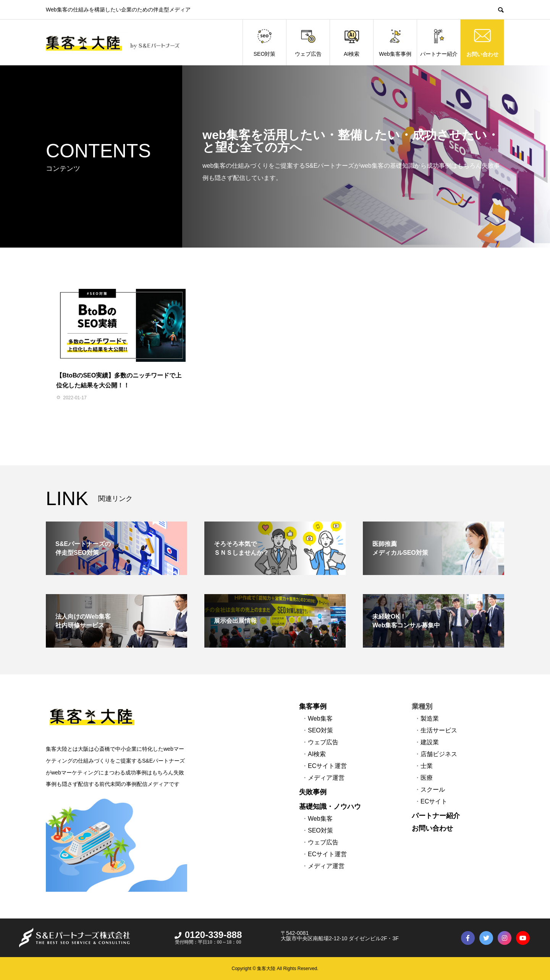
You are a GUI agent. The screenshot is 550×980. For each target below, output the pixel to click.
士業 (427, 766)
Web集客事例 (395, 43)
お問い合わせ (482, 54)
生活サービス (439, 730)
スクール (433, 790)
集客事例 (313, 706)
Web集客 (320, 718)
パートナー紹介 (439, 43)
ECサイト (434, 801)
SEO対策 (265, 43)
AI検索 (352, 43)
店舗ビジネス (439, 754)
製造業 (430, 718)
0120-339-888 (208, 935)
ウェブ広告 (308, 43)
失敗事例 (313, 792)
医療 (427, 778)
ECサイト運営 (327, 766)
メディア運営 (326, 778)
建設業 (430, 742)
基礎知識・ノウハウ (330, 807)
